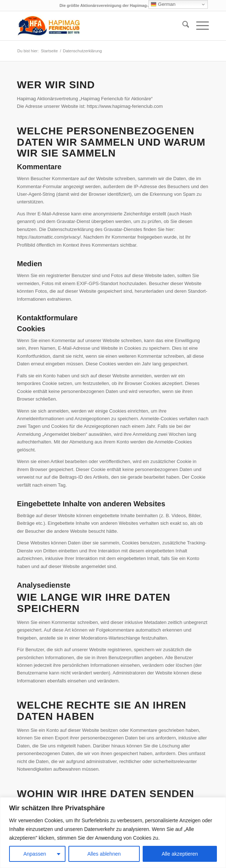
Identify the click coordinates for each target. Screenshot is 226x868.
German (163, 4)
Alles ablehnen (104, 854)
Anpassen (35, 854)
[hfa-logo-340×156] (94, 26)
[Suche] (182, 26)
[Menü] (199, 26)
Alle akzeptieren (180, 854)
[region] (113, 833)
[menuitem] (182, 26)
